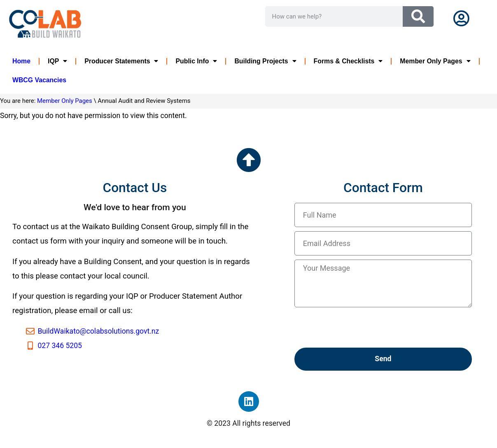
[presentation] (357, 327)
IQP (57, 61)
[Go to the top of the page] (249, 160)
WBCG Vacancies (39, 80)
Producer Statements (121, 61)
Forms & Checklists (348, 61)
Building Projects (265, 61)
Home (21, 61)
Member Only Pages (435, 61)
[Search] (418, 16)
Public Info (196, 61)
